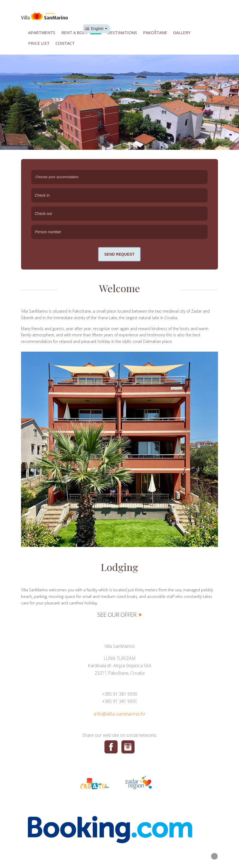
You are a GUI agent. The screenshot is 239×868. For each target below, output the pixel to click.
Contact (65, 43)
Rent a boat (81, 32)
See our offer (117, 615)
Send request (119, 254)
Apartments (42, 32)
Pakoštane (155, 32)
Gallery (182, 32)
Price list (39, 43)
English (94, 29)
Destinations (122, 32)
